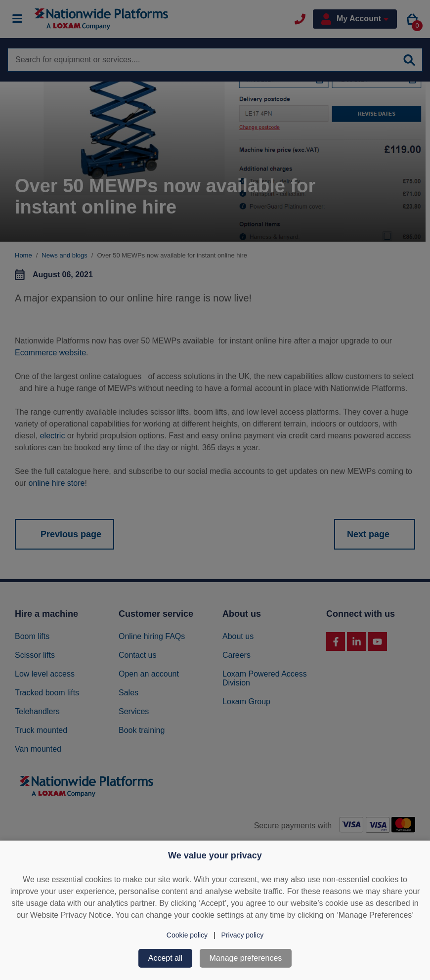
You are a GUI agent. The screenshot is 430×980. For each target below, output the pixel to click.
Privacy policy (243, 935)
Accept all (165, 958)
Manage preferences (246, 958)
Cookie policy (187, 935)
